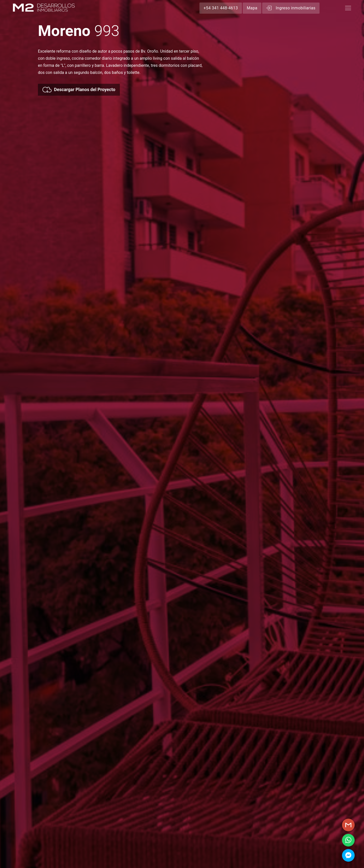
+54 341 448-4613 (221, 8)
